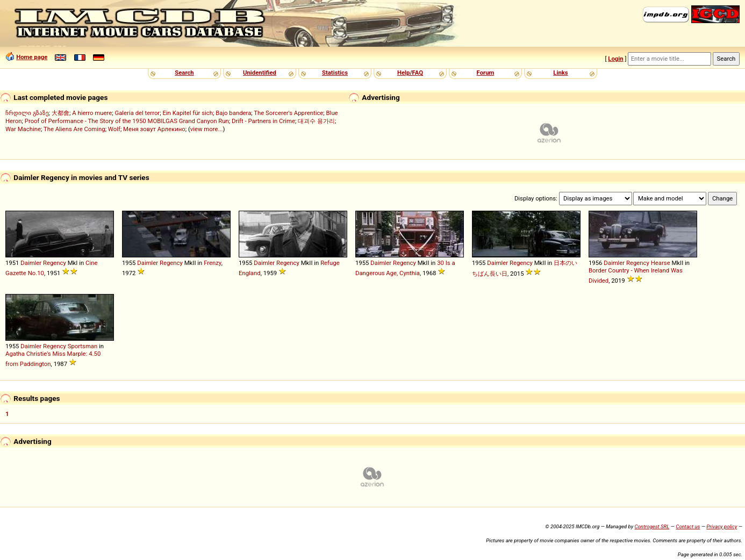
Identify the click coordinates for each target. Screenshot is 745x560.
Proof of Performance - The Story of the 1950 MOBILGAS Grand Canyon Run (127, 121)
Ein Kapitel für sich (188, 113)
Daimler (31, 263)
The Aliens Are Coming (74, 129)
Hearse (661, 263)
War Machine (23, 129)
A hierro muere (92, 113)
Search (184, 73)
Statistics (335, 73)
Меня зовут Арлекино (154, 129)
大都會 (60, 113)
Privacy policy (722, 526)
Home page (32, 57)
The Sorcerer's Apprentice (288, 113)
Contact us (688, 526)
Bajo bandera (233, 113)
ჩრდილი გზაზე (27, 113)
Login (615, 59)
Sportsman (83, 346)
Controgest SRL (652, 526)
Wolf (114, 129)
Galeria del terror (137, 113)
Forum (486, 73)
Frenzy (213, 263)
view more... (207, 129)
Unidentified (260, 73)
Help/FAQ (410, 73)
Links (560, 73)
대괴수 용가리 (316, 121)
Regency (55, 263)
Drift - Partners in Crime (263, 121)
